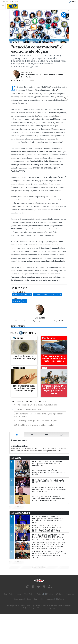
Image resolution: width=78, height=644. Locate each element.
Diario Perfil (8, 594)
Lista (24, 301)
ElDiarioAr (38, 295)
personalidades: (19, 292)
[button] (65, 98)
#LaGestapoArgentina (53, 295)
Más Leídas (16, 458)
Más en (23, 333)
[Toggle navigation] (4, 6)
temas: (14, 298)
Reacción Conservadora (22, 295)
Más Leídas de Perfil (20, 513)
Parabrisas (70, 594)
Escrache (16, 301)
